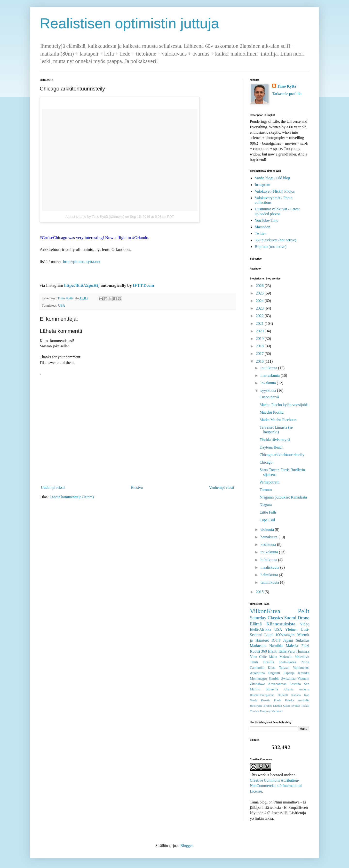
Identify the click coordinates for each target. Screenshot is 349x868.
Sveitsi (296, 706)
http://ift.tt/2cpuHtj (82, 285)
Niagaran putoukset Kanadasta (283, 497)
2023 (260, 308)
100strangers (285, 635)
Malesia (292, 646)
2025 (260, 293)
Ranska (290, 700)
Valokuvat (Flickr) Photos (275, 191)
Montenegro (258, 679)
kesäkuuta (269, 545)
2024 (260, 301)
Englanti (274, 673)
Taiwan (284, 668)
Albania (289, 689)
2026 (260, 286)
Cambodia (257, 668)
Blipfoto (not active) (271, 247)
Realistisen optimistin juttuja (129, 23)
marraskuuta (271, 375)
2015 (260, 592)
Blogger (186, 846)
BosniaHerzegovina (262, 695)
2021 (260, 323)
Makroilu (286, 657)
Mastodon (262, 227)
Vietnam (303, 679)
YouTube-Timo (267, 220)
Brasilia (269, 662)
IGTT (276, 640)
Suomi (290, 618)
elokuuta (268, 529)
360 (264, 651)
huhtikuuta (269, 560)
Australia (304, 700)
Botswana (256, 706)
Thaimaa (302, 651)
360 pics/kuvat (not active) (275, 240)
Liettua (278, 706)
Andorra (304, 689)
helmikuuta (270, 575)
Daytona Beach (271, 447)
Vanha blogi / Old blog (272, 178)
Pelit (304, 611)
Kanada (296, 695)
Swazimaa (288, 679)
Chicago (266, 462)
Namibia (276, 646)
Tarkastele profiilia (287, 94)
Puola (278, 700)
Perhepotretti (270, 482)
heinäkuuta (270, 537)
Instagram (262, 185)
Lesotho (295, 684)
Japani (288, 640)
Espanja (289, 673)
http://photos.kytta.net (82, 262)
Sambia (274, 679)
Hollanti (283, 695)
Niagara (266, 505)
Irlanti (273, 651)
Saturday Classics (266, 618)
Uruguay (265, 711)
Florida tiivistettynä (275, 440)
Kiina (272, 668)
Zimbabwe (257, 684)
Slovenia (272, 689)
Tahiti (254, 662)
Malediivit (302, 657)
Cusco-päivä (269, 397)
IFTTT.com (143, 285)
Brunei (268, 706)
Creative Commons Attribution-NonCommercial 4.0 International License (276, 786)
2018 (260, 346)
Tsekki (305, 706)
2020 (260, 331)
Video (305, 624)
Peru (291, 651)
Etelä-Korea (288, 662)
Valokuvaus (301, 668)
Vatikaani (277, 711)
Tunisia (254, 711)
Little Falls (268, 512)
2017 (260, 354)
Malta (273, 657)
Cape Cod (267, 520)
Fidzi (305, 646)
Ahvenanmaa (277, 684)
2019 (260, 339)
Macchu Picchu (272, 412)
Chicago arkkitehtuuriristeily (282, 455)
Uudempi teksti (53, 487)
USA (62, 305)
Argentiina (257, 673)
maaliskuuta (270, 567)
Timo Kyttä (287, 86)
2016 (260, 361)
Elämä (256, 624)
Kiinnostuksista (281, 624)
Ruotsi (255, 651)
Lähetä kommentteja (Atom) (72, 497)
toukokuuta (270, 552)
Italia (282, 651)
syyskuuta (269, 390)
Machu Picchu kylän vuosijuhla (284, 405)
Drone (303, 618)
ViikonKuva (265, 611)
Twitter (260, 233)
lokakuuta (269, 383)
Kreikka (304, 673)
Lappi (269, 635)
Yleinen (291, 629)
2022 (260, 316)
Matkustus (258, 646)
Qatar (286, 706)
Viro (253, 657)
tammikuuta (270, 582)
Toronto (266, 490)
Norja (305, 662)
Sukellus (303, 640)
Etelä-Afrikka (261, 629)
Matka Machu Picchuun (278, 420)
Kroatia (266, 700)
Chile (263, 657)
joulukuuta (269, 368)
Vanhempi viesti (222, 487)
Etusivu (137, 487)
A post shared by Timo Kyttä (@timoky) (95, 217)
